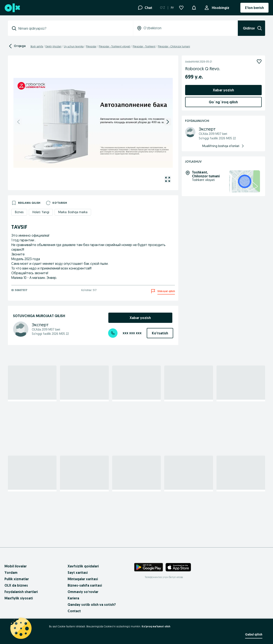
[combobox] (73, 28)
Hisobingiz (220, 8)
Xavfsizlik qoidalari (83, 566)
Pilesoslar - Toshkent (144, 46)
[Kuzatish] (259, 61)
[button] (194, 7)
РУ (172, 8)
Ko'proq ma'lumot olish (156, 626)
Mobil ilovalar (16, 566)
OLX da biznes (16, 585)
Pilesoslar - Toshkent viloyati (115, 46)
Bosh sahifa (37, 46)
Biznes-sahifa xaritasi (85, 585)
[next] (168, 122)
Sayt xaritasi (78, 573)
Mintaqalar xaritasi (83, 579)
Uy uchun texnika (74, 46)
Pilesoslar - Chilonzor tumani (174, 46)
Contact (74, 611)
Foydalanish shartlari (21, 592)
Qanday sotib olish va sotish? (92, 605)
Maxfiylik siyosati (19, 598)
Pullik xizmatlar (17, 579)
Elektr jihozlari (53, 46)
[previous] (19, 122)
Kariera (73, 598)
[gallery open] (168, 179)
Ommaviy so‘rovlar (83, 592)
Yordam (11, 573)
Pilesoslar (91, 46)
